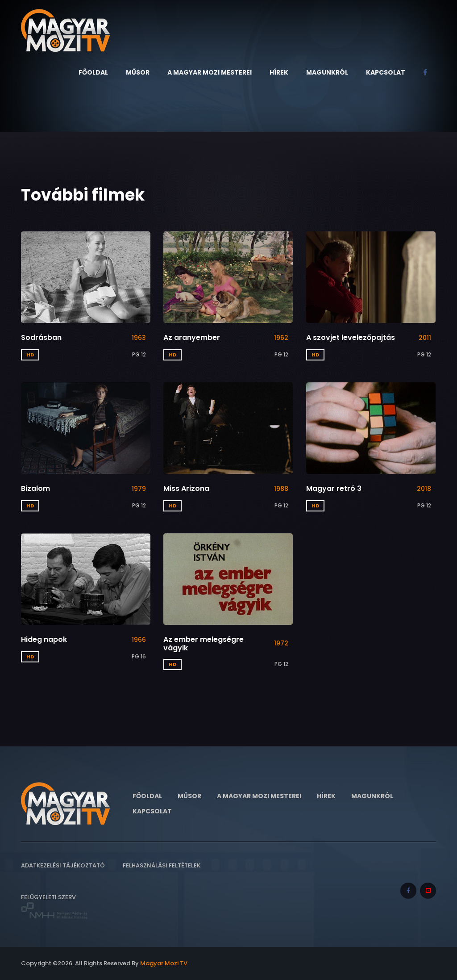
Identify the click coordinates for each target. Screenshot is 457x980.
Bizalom (35, 488)
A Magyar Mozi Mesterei (210, 72)
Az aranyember (192, 337)
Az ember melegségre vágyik (204, 644)
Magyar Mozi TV (164, 963)
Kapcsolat (386, 72)
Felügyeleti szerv (54, 907)
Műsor (138, 72)
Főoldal (93, 72)
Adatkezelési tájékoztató (63, 865)
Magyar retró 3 (334, 488)
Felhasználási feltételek (162, 865)
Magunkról (327, 72)
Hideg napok (44, 639)
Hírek (279, 72)
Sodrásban (41, 337)
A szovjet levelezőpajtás (351, 337)
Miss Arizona (186, 488)
